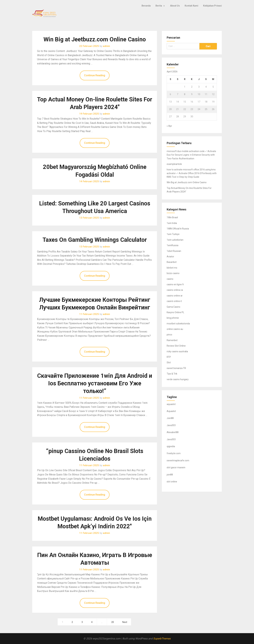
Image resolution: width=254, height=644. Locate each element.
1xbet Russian (174, 251)
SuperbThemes (162, 639)
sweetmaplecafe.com (178, 460)
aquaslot (171, 404)
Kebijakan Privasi (212, 6)
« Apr (169, 126)
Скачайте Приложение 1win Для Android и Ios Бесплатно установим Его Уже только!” (95, 383)
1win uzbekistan (175, 240)
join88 (170, 475)
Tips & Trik (172, 374)
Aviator (170, 257)
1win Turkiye (173, 234)
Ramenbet (172, 340)
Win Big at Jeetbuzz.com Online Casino (95, 39)
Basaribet (172, 262)
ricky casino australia (177, 351)
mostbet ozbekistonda (178, 324)
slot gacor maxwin (176, 467)
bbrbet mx (172, 268)
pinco (169, 335)
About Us (175, 6)
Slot (169, 362)
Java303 (171, 425)
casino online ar (175, 296)
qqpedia (171, 446)
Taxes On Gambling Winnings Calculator (95, 240)
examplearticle (174, 164)
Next (125, 622)
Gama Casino (173, 307)
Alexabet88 (173, 432)
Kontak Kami (191, 6)
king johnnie (173, 318)
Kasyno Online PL (175, 312)
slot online (172, 482)
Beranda (146, 6)
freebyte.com (174, 453)
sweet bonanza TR (176, 368)
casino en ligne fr (175, 284)
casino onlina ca (175, 290)
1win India (172, 223)
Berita (161, 6)
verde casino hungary (178, 379)
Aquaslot (171, 411)
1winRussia (173, 245)
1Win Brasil (172, 217)
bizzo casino (173, 273)
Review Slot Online (176, 346)
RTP (169, 357)
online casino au (175, 329)
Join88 (170, 418)
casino (170, 279)
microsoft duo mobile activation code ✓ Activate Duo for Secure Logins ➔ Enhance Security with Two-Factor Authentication (191, 155)
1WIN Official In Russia (178, 229)
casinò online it (174, 301)
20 (113, 622)
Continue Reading (95, 75)
